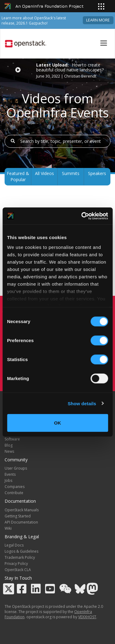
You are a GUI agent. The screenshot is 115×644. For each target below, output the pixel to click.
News (9, 451)
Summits (71, 173)
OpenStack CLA (18, 570)
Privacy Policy (16, 564)
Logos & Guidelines (21, 551)
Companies (15, 487)
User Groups (16, 468)
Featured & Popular (18, 176)
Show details (82, 403)
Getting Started (18, 516)
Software (12, 439)
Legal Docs (14, 545)
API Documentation (21, 522)
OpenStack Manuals (22, 510)
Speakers (97, 173)
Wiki (8, 528)
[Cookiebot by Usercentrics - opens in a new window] (82, 216)
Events (10, 474)
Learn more (98, 20)
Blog (9, 445)
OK (57, 423)
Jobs (8, 480)
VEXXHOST (87, 617)
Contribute (14, 493)
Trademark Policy (20, 557)
